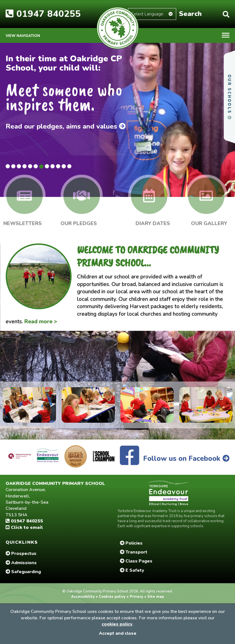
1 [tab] (8, 166)
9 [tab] (53, 166)
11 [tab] (64, 166)
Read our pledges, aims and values (66, 126)
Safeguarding (23, 572)
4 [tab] (25, 166)
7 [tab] (41, 167)
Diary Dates (153, 221)
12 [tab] (69, 166)
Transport (134, 552)
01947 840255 (43, 14)
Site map (155, 597)
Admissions (21, 563)
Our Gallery (209, 221)
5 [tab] (30, 166)
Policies (131, 543)
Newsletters (23, 221)
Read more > (41, 322)
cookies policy (117, 624)
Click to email (24, 527)
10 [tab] (58, 166)
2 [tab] (13, 166)
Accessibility (83, 597)
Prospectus (21, 554)
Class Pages (136, 561)
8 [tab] (47, 166)
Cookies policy (112, 597)
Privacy (136, 597)
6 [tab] (36, 166)
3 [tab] (19, 166)
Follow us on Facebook (175, 459)
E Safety (132, 570)
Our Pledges (79, 221)
